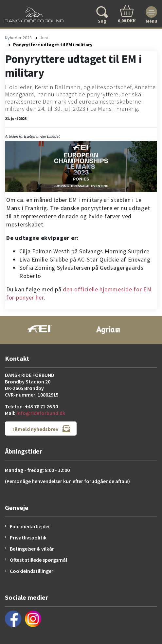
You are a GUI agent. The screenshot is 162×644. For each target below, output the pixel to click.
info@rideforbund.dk (41, 413)
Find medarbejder (30, 526)
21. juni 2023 (16, 118)
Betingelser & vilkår (32, 549)
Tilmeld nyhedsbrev (41, 429)
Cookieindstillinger (32, 571)
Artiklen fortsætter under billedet (32, 136)
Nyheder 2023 (18, 38)
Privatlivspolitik (28, 537)
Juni (44, 38)
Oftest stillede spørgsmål (38, 560)
